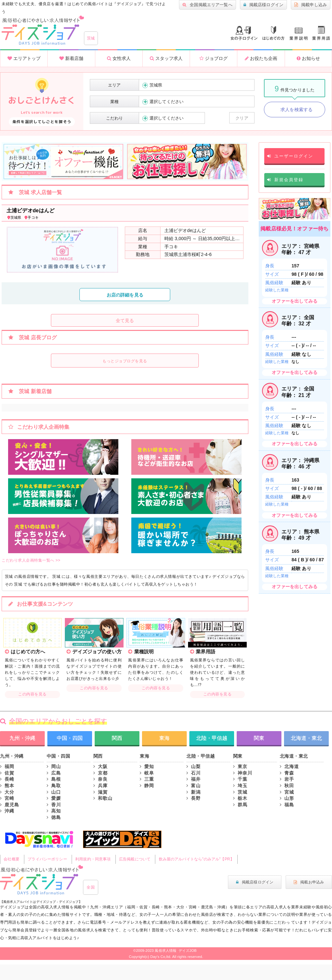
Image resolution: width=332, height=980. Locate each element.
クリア (242, 118)
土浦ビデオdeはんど (30, 210)
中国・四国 (70, 738)
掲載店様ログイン (263, 5)
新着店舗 (71, 58)
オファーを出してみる (295, 301)
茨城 (91, 38)
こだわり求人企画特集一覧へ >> (31, 560)
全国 (91, 887)
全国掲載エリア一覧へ (207, 5)
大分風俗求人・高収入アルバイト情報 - (43, 30)
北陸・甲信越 (212, 738)
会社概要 (12, 859)
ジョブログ (213, 58)
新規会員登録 (285, 180)
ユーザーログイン (290, 156)
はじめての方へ (273, 33)
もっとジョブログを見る (125, 361)
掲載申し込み (311, 5)
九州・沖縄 (22, 738)
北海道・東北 (306, 738)
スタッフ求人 (166, 58)
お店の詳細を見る (125, 295)
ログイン (244, 33)
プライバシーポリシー (47, 859)
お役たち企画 (261, 58)
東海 (164, 738)
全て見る (125, 321)
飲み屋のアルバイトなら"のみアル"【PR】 (196, 859)
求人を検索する (296, 110)
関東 (259, 738)
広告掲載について (135, 859)
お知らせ (308, 58)
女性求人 (119, 58)
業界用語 (321, 33)
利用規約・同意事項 (93, 859)
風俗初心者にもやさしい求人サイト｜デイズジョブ (41, 880)
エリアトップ (24, 58)
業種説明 (299, 34)
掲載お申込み (309, 882)
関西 (117, 738)
